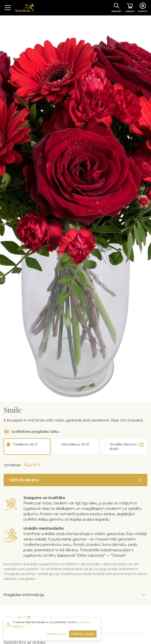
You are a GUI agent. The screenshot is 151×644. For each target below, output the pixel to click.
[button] (75, 473)
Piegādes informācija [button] (24, 587)
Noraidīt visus (56, 634)
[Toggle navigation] (8, 8)
